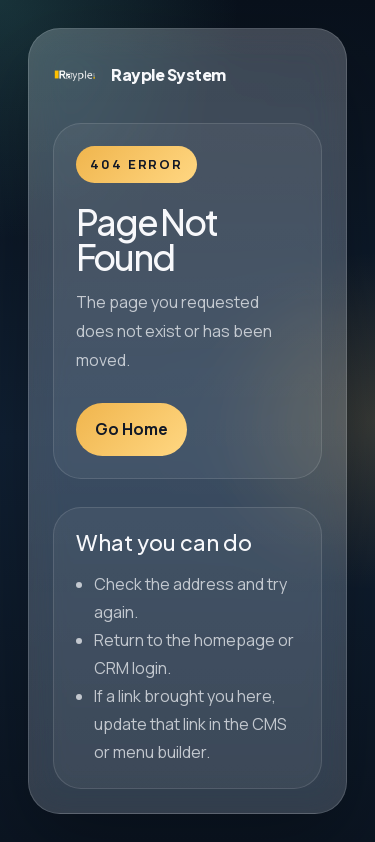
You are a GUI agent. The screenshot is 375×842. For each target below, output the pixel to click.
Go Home (131, 429)
